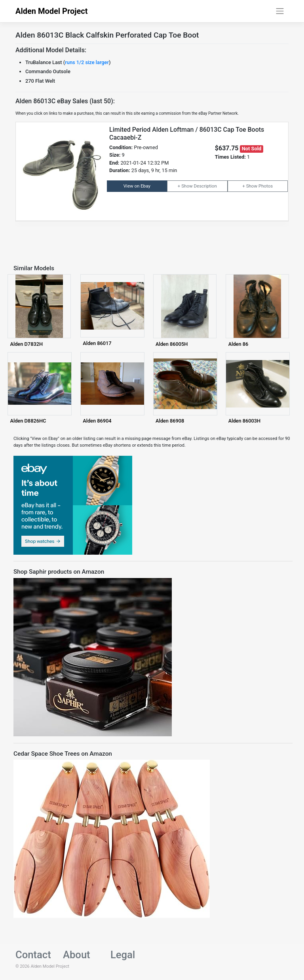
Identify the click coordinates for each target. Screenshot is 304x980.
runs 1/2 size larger (87, 62)
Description (205, 186)
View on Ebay (137, 186)
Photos (266, 186)
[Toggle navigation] (280, 11)
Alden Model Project (52, 11)
